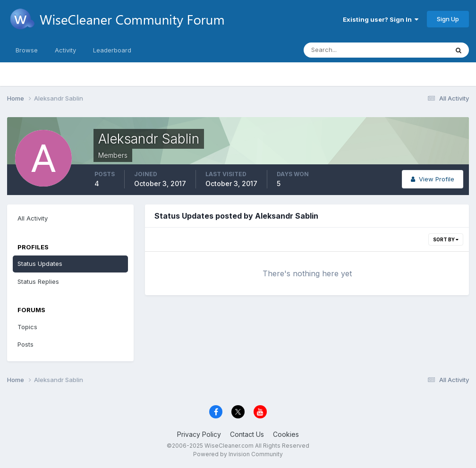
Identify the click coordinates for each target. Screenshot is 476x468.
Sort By (446, 239)
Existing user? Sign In (381, 19)
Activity (65, 50)
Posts (25, 344)
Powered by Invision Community (238, 454)
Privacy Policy (199, 434)
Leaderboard (112, 50)
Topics (27, 327)
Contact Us (247, 434)
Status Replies (38, 281)
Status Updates (40, 264)
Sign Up (448, 19)
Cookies (286, 434)
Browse (27, 50)
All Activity (33, 218)
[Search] (345, 50)
